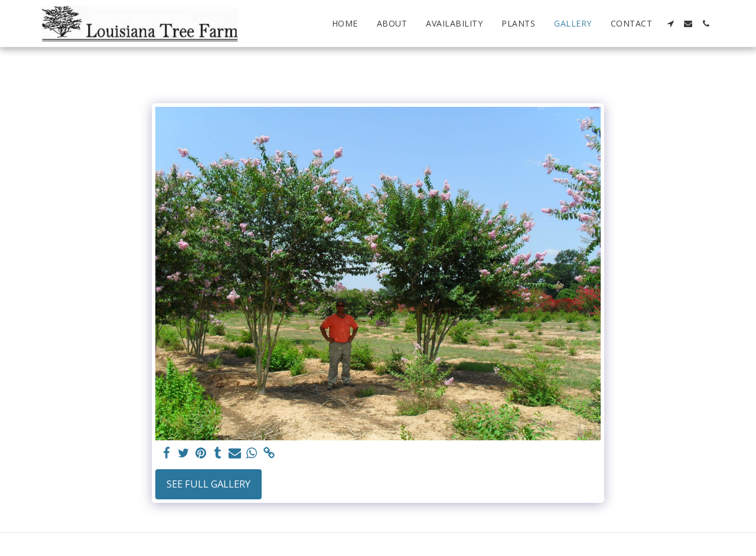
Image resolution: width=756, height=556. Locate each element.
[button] (670, 24)
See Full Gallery (208, 484)
